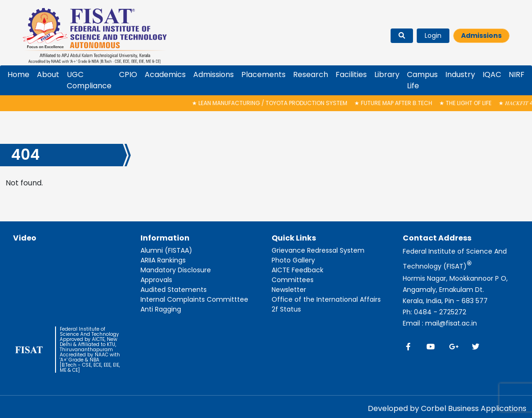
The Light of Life (470, 103)
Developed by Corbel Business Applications (447, 408)
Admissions (481, 35)
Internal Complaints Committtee (194, 299)
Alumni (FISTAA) (166, 250)
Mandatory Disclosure (176, 270)
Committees (293, 280)
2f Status (286, 309)
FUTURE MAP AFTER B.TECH (398, 103)
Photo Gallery (293, 260)
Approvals (156, 280)
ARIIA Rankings (163, 260)
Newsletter (289, 290)
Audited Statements (174, 290)
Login (433, 35)
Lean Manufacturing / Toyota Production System (275, 103)
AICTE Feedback (297, 270)
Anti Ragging (161, 309)
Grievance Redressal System (318, 250)
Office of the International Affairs (326, 299)
